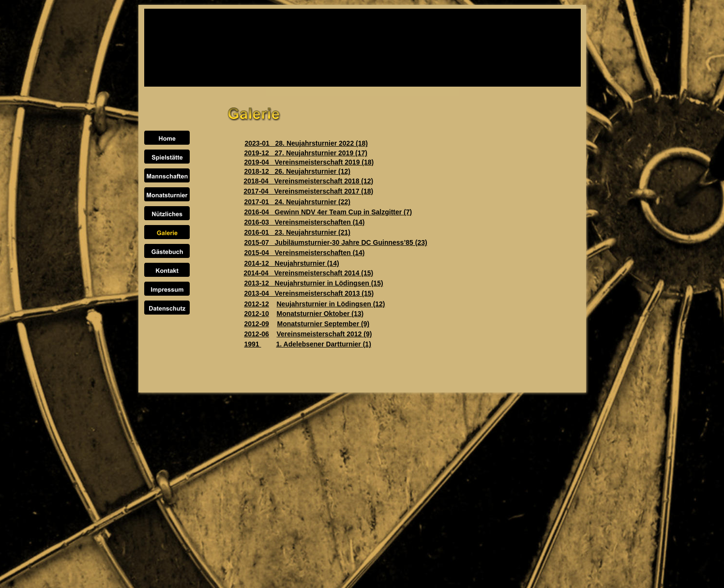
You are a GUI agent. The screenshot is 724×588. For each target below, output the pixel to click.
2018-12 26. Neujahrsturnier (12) (297, 171)
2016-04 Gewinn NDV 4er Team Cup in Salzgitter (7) (328, 212)
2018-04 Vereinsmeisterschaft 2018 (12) (309, 181)
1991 (253, 344)
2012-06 (257, 334)
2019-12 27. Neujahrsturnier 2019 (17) (306, 153)
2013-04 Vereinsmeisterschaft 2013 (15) (309, 293)
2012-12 (257, 304)
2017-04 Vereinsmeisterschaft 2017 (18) (309, 191)
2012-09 (257, 324)
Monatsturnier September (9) (324, 324)
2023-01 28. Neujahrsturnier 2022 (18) (306, 143)
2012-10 (257, 314)
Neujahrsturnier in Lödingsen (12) (331, 304)
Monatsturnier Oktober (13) (320, 314)
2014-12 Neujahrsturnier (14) (292, 263)
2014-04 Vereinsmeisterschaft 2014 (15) (309, 273)
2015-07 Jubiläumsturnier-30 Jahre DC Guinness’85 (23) (336, 242)
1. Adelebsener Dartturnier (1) (324, 344)
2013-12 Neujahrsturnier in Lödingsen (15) (314, 283)
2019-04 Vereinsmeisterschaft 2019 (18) (309, 162)
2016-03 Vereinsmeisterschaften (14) (305, 222)
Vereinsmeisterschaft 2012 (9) (324, 334)
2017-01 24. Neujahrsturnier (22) (297, 202)
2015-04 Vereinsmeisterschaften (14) (305, 253)
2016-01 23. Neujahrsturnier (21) (297, 232)
